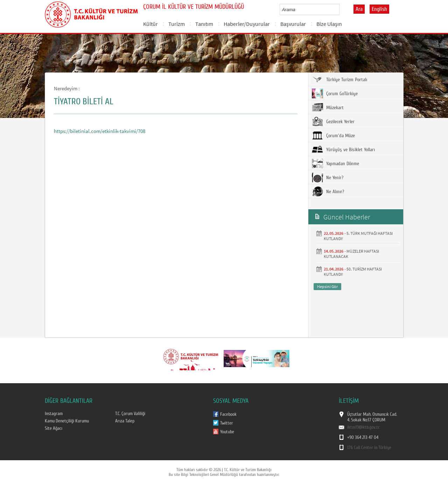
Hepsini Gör (327, 286)
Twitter (227, 423)
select (341, 9)
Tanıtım (204, 24)
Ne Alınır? (328, 191)
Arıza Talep (125, 421)
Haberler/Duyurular (247, 24)
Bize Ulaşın (329, 24)
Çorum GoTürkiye (335, 93)
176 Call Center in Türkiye (369, 448)
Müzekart (328, 107)
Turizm (177, 24)
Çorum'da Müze (333, 135)
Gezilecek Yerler (333, 121)
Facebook (228, 414)
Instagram (54, 414)
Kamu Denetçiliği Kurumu (67, 421)
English (379, 9)
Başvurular (293, 24)
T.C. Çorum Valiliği (130, 414)
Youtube (227, 432)
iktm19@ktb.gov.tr (363, 427)
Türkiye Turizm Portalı (339, 79)
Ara (359, 9)
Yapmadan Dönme (335, 163)
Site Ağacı (54, 428)
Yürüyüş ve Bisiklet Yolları (343, 149)
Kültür (150, 24)
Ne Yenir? (328, 177)
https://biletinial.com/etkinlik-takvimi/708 (100, 131)
